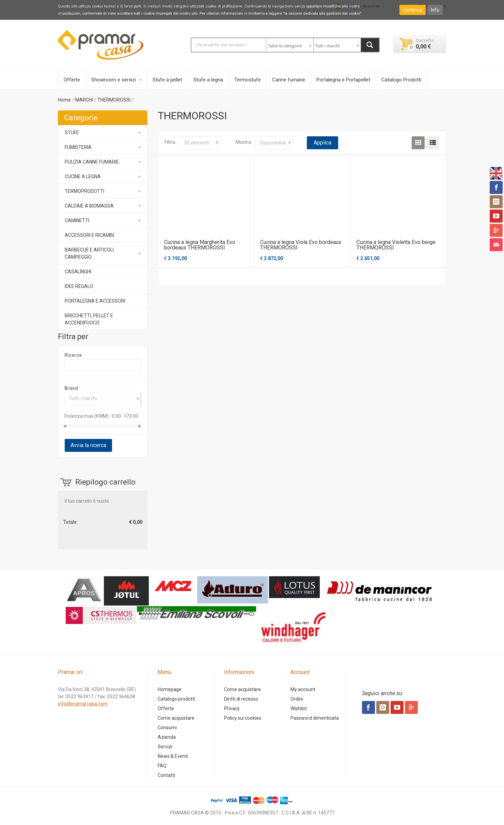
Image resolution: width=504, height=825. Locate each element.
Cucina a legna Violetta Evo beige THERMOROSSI (396, 245)
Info (435, 10)
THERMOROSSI (114, 100)
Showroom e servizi (114, 80)
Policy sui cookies (243, 718)
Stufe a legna (208, 80)
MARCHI (84, 100)
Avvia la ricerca (88, 445)
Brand (71, 388)
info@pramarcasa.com (83, 704)
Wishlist (299, 708)
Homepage (170, 689)
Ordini (297, 699)
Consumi (167, 728)
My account (303, 689)
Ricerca (73, 355)
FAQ (162, 766)
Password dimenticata (315, 718)
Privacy (232, 708)
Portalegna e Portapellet (343, 80)
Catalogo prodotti (176, 699)
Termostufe (248, 80)
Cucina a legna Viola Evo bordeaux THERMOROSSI (301, 245)
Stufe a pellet (167, 80)
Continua (413, 10)
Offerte (72, 80)
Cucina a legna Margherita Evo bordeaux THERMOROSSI (200, 245)
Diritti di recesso (241, 699)
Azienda (167, 737)
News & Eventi (173, 756)
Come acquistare (176, 718)
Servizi (165, 747)
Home (64, 100)
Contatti (166, 775)
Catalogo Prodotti (401, 80)
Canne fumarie (289, 80)
